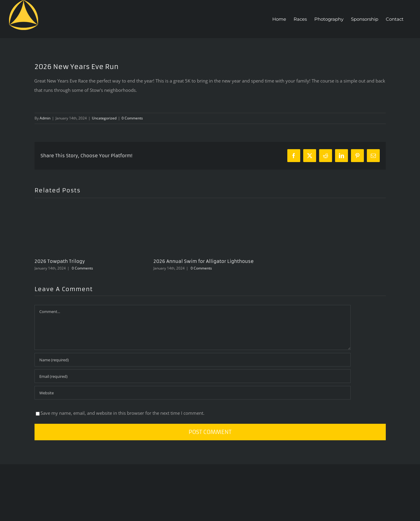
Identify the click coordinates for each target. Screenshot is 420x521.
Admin (45, 118)
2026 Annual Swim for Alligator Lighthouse (204, 261)
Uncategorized (104, 118)
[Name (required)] (193, 360)
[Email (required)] (193, 376)
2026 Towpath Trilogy (60, 261)
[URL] (193, 393)
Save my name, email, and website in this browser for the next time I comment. (122, 413)
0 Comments (132, 118)
